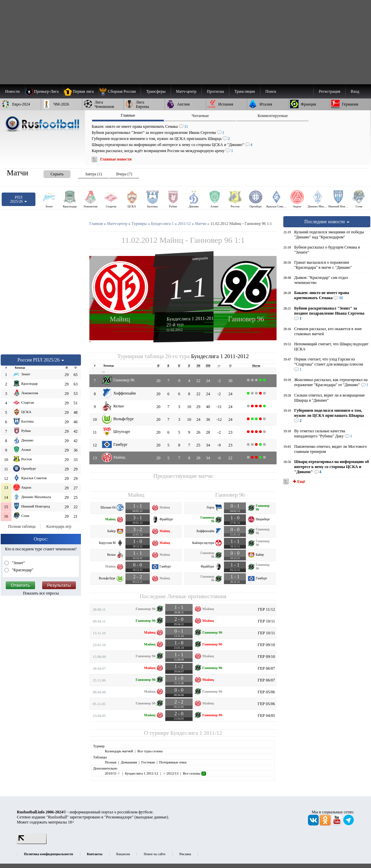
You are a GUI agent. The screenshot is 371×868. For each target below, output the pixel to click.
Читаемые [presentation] (200, 116)
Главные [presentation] (128, 115)
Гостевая (148, 762)
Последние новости (327, 222)
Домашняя (129, 762)
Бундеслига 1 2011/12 (196, 733)
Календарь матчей (119, 751)
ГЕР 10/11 (266, 621)
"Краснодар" (22, 570)
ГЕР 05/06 (266, 692)
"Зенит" (18, 563)
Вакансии (123, 854)
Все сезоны (194, 773)
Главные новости (116, 159)
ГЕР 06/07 (266, 668)
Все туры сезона (150, 751)
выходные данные (151, 817)
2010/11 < (113, 773)
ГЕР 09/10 (266, 645)
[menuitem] (120, 91)
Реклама (185, 854)
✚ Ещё (298, 482)
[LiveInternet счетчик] (32, 843)
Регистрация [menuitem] (330, 91)
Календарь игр (59, 526)
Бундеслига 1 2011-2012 (191, 319)
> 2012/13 (170, 773)
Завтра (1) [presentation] (93, 174)
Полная (111, 762)
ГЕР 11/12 (266, 609)
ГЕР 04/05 (266, 716)
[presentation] (50, 173)
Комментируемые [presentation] (273, 116)
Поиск (271, 91)
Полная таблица (22, 526)
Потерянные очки (173, 762)
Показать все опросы (41, 593)
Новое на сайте (154, 854)
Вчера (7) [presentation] (124, 174)
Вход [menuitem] (355, 91)
